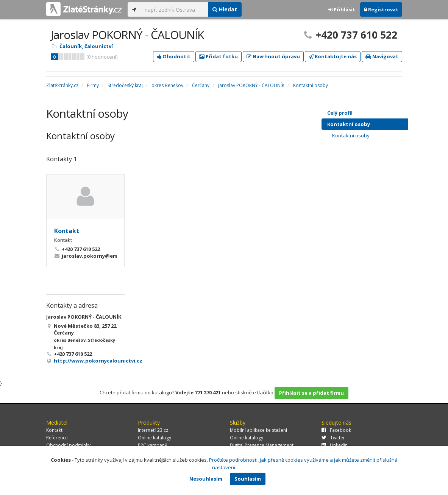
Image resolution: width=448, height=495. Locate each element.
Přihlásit (342, 9)
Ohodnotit (174, 56)
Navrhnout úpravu (273, 56)
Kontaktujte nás (333, 56)
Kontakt (67, 231)
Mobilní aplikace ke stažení (258, 430)
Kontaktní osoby (371, 124)
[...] (174, 9)
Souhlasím (248, 479)
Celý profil (340, 113)
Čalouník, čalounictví (86, 46)
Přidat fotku (219, 56)
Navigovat (382, 56)
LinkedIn (335, 445)
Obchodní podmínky (68, 445)
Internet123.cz (153, 430)
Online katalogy (155, 438)
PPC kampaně (153, 445)
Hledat (225, 9)
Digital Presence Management (262, 445)
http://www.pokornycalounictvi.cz (98, 361)
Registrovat (381, 9)
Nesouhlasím (206, 479)
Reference (57, 438)
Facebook (336, 430)
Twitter (333, 438)
